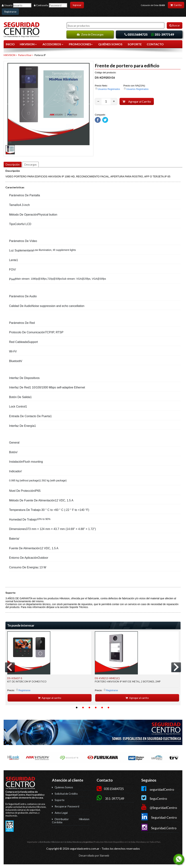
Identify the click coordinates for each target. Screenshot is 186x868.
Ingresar (77, 5)
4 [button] (96, 708)
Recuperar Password (67, 806)
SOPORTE (135, 44)
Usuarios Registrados (109, 89)
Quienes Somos (64, 787)
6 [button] (108, 708)
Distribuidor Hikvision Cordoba (71, 821)
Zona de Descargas (90, 34)
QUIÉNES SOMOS (110, 44)
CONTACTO (155, 44)
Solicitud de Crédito (66, 794)
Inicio (10, 44)
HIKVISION (29, 44)
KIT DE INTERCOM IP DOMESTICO (27, 682)
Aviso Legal (61, 813)
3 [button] (89, 708)
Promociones (81, 44)
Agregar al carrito (50, 698)
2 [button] (83, 708)
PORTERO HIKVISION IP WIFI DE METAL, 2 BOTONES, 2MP (128, 682)
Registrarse (10, 12)
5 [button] (102, 708)
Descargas (31, 165)
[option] (49, 666)
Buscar (175, 25)
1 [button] (77, 708)
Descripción (13, 165)
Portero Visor (25, 55)
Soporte (60, 800)
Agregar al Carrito (137, 101)
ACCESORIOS (53, 44)
